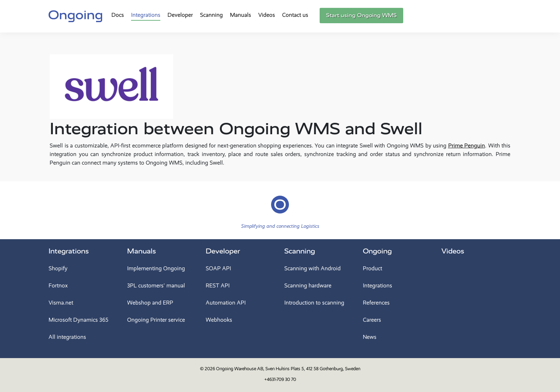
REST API (218, 285)
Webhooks (219, 320)
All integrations (67, 337)
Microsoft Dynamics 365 (78, 320)
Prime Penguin (467, 145)
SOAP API (218, 268)
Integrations (146, 15)
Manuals (241, 15)
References (376, 303)
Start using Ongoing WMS (361, 15)
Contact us (295, 15)
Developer (180, 15)
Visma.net (61, 303)
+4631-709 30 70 (280, 379)
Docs (118, 15)
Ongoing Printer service (156, 320)
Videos (267, 15)
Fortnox (58, 285)
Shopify (58, 268)
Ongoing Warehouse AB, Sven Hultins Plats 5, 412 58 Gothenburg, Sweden (288, 369)
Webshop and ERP (150, 303)
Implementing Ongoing (156, 268)
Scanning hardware (308, 285)
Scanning (211, 15)
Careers (372, 320)
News (370, 337)
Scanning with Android (312, 268)
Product (372, 268)
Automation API (226, 303)
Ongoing (377, 251)
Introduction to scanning (314, 303)
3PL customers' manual (156, 285)
